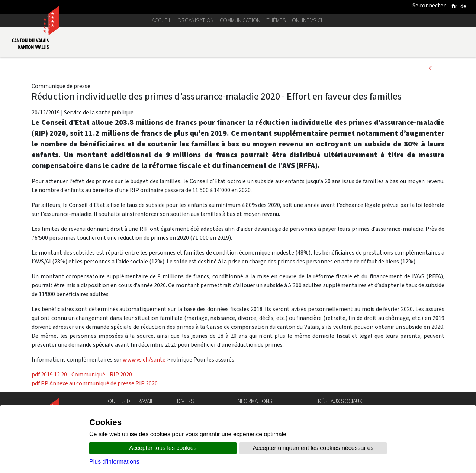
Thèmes (276, 20)
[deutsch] (463, 6)
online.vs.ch (308, 20)
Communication (240, 20)
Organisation (196, 20)
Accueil (162, 20)
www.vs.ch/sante (144, 359)
